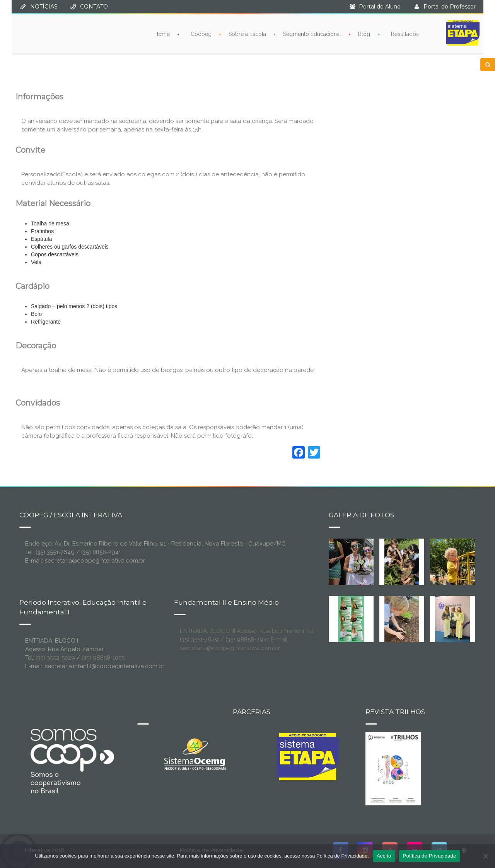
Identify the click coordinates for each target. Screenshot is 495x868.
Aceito (384, 856)
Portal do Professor (450, 7)
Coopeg (201, 34)
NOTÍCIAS (44, 7)
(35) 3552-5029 (55, 658)
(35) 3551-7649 (199, 639)
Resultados (405, 34)
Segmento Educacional (312, 34)
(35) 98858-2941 (247, 639)
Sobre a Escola (247, 34)
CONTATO (94, 7)
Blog (364, 34)
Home (162, 34)
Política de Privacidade (430, 856)
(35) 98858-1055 (103, 658)
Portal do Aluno (380, 7)
